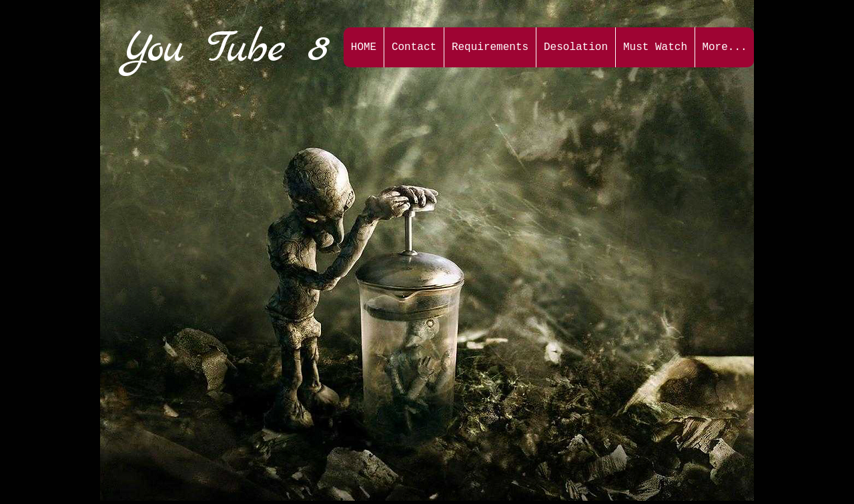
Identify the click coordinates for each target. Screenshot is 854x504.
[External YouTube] (216, 167)
